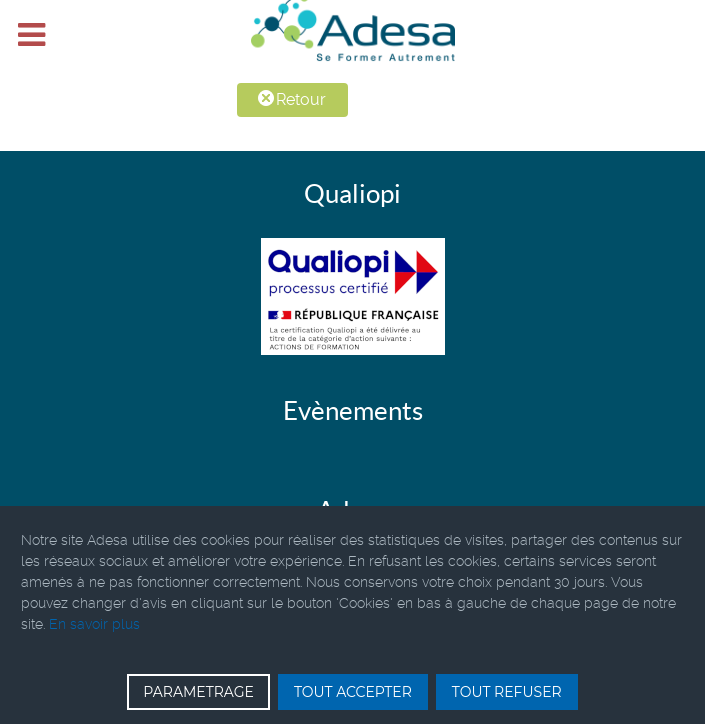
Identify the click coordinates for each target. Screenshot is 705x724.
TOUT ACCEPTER (353, 692)
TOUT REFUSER (507, 692)
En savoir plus (94, 624)
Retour (292, 99)
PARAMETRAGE (198, 692)
